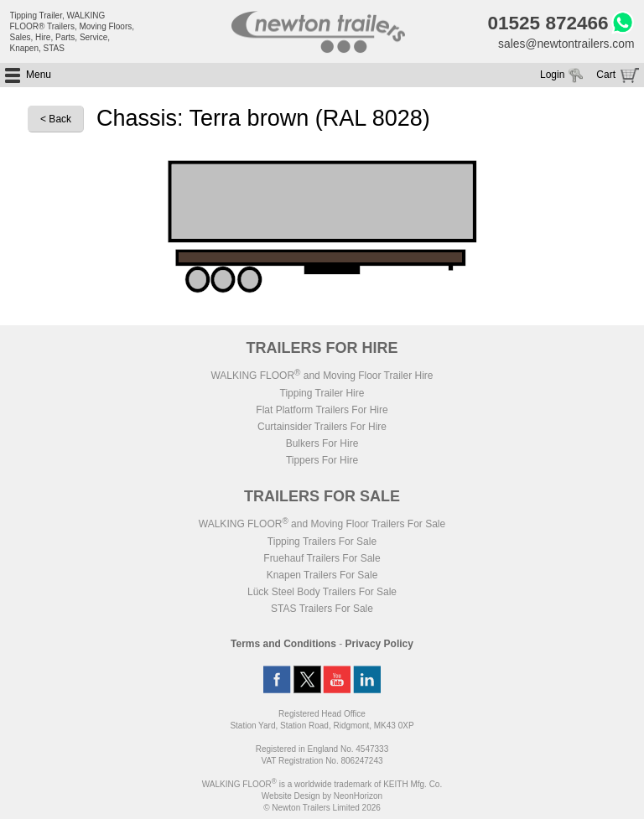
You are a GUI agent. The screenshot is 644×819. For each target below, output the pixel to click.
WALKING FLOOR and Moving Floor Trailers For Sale (322, 524)
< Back (56, 120)
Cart (606, 75)
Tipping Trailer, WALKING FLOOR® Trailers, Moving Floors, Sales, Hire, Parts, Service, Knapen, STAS (73, 32)
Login (552, 75)
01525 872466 (546, 23)
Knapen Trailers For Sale (322, 575)
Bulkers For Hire (322, 443)
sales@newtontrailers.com (565, 44)
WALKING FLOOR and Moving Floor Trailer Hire (322, 376)
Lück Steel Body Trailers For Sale (322, 592)
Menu (39, 75)
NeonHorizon (358, 796)
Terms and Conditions (283, 644)
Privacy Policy (379, 644)
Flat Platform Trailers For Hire (322, 410)
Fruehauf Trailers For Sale (322, 558)
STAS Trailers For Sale (322, 609)
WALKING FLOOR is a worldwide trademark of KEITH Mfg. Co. (322, 784)
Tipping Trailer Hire (322, 393)
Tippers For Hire (322, 460)
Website (291, 796)
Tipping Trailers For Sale (322, 542)
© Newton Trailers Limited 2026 (322, 808)
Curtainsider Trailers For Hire (322, 427)
